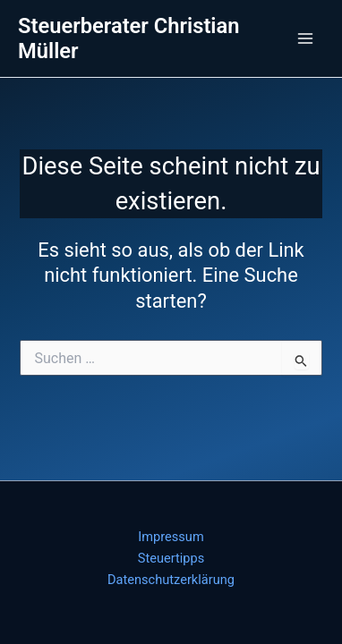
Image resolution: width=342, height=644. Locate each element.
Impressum (171, 537)
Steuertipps (171, 558)
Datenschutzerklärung (171, 580)
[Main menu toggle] (305, 38)
